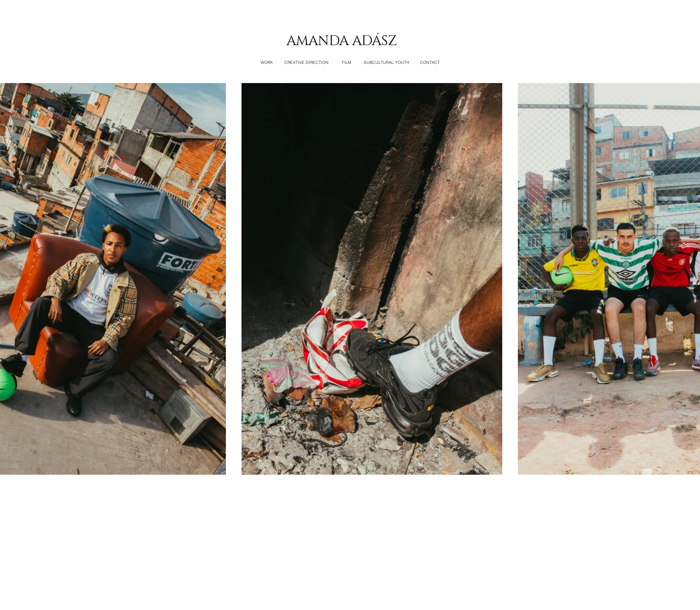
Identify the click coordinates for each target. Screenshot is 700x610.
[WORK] (267, 63)
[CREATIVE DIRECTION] (306, 63)
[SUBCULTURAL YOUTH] (387, 63)
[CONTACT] (430, 63)
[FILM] (346, 63)
